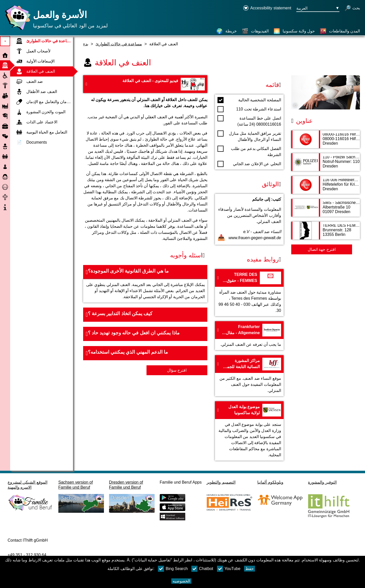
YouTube (229, 569)
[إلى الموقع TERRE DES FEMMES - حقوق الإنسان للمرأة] (249, 293)
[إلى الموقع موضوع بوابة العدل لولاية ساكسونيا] (249, 431)
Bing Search (173, 569)
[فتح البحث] (352, 8)
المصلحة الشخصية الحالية (249, 100)
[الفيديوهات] (255, 31)
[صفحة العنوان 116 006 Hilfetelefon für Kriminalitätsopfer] (326, 187)
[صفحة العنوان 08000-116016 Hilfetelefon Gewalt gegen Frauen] (326, 142)
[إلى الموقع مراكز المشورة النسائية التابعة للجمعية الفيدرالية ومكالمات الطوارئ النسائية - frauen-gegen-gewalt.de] (249, 376)
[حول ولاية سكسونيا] (294, 31)
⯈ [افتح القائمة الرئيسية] (5, 41)
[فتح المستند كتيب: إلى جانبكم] (249, 219)
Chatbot (202, 569)
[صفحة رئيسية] (16, 30)
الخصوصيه (181, 581)
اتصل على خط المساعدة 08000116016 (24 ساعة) (249, 121)
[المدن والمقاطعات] (340, 31)
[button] (145, 272)
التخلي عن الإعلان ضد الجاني (249, 164)
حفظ (250, 569)
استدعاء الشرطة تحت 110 (249, 109)
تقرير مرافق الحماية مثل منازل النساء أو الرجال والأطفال (249, 136)
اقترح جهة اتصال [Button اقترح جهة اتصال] (322, 249)
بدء (86, 44)
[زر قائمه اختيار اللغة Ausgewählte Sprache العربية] (318, 8)
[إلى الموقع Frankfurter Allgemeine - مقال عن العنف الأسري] (249, 336)
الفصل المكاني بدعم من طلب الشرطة (249, 151)
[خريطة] (226, 31)
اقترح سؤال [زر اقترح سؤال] (177, 370)
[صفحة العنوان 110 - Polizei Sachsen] (326, 165)
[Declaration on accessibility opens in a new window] (267, 8)
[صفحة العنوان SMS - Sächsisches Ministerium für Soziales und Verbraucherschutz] (326, 210)
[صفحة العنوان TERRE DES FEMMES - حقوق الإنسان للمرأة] (326, 233)
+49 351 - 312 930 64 (27, 555)
